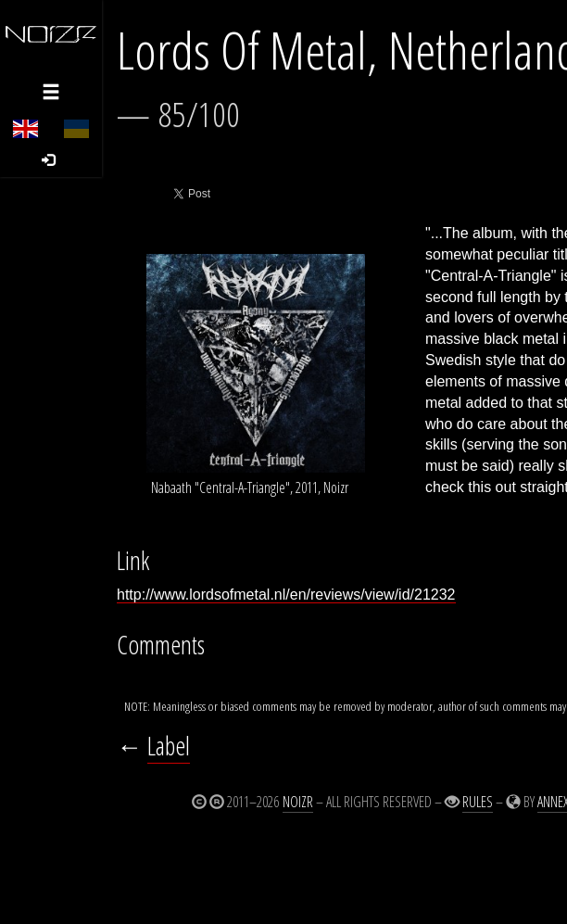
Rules (478, 802)
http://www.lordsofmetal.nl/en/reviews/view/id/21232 (286, 595)
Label (169, 746)
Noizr (298, 802)
